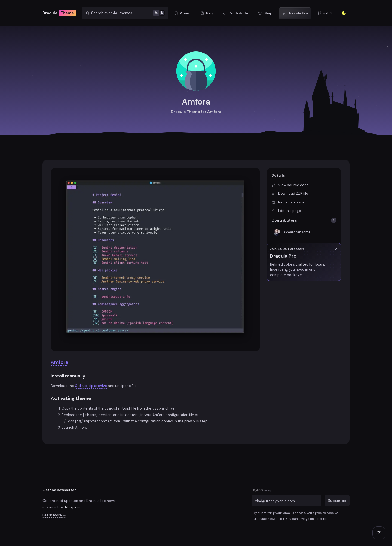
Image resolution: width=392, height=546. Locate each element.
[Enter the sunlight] (344, 13)
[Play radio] (379, 533)
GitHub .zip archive (91, 386)
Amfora (59, 362)
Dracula (59, 13)
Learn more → (54, 515)
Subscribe (337, 501)
